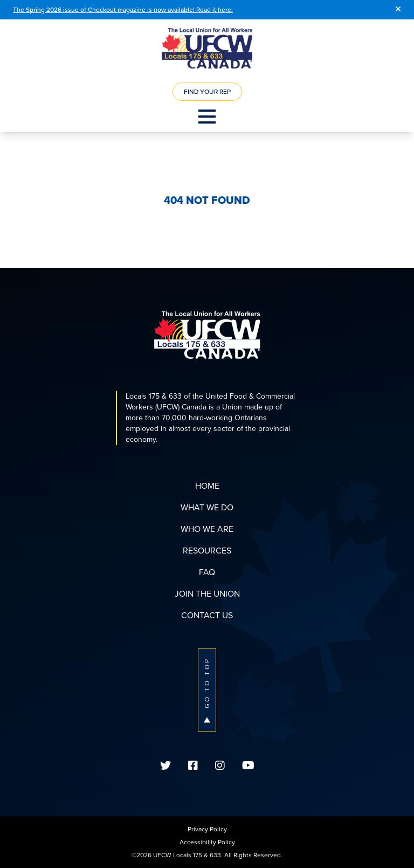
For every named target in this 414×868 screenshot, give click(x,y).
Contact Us (207, 615)
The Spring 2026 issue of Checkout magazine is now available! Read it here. (123, 10)
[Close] (398, 10)
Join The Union (207, 594)
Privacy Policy (207, 829)
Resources (207, 551)
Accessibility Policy (207, 842)
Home (207, 486)
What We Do (207, 507)
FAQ (207, 572)
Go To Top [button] (207, 690)
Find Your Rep (207, 92)
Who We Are (207, 529)
